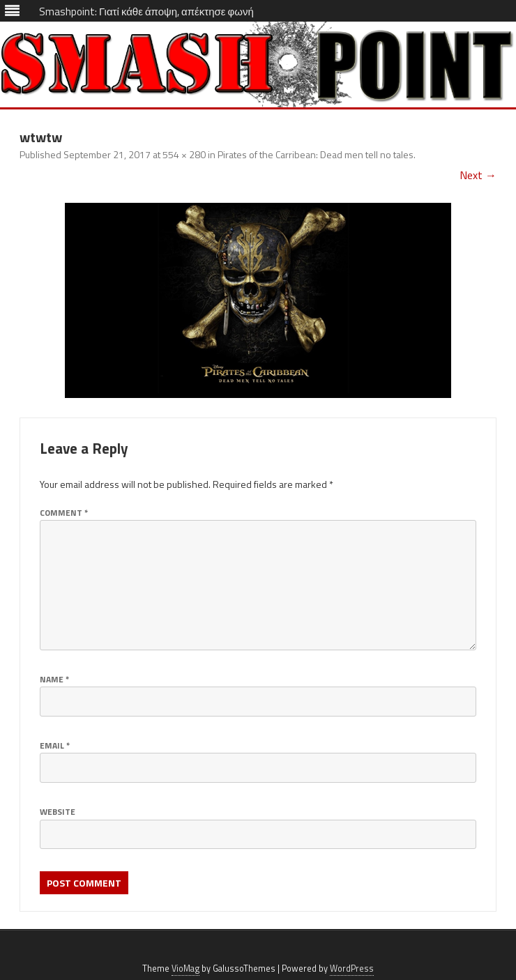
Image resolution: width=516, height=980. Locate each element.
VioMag (185, 968)
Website (58, 812)
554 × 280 (184, 154)
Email (55, 745)
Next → (478, 175)
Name (54, 679)
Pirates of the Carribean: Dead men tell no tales (316, 154)
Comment (64, 513)
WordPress (352, 968)
